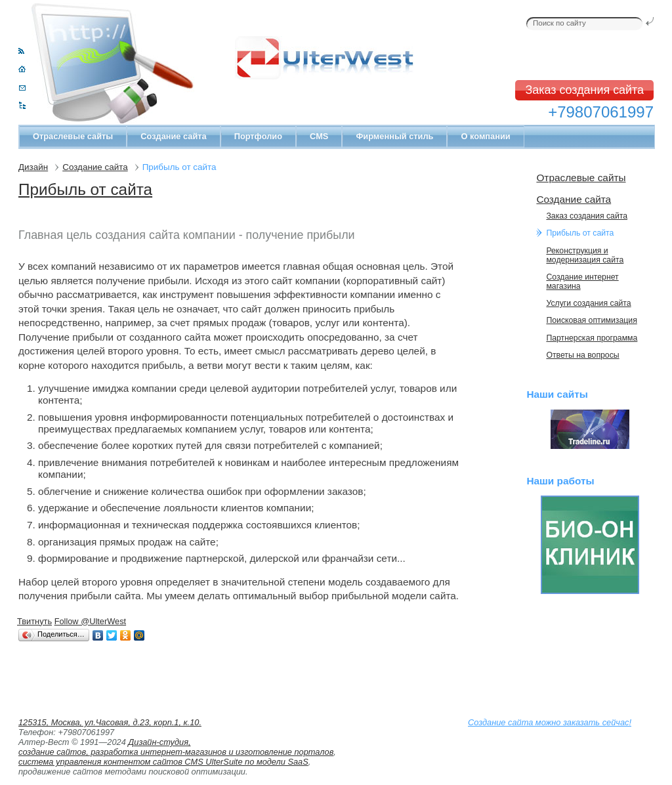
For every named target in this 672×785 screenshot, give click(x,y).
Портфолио (258, 136)
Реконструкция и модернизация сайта (585, 255)
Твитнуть (34, 621)
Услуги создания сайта (588, 303)
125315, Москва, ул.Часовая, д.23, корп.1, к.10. (110, 722)
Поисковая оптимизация (591, 320)
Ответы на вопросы (582, 355)
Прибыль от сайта (85, 189)
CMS (319, 136)
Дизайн (33, 167)
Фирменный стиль (394, 136)
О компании (485, 136)
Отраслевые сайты (73, 136)
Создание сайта (173, 136)
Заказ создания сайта (584, 90)
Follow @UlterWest (90, 621)
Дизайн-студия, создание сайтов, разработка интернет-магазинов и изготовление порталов (176, 747)
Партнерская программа (592, 338)
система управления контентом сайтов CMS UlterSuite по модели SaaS (163, 762)
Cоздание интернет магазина (582, 282)
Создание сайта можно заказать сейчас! (550, 722)
